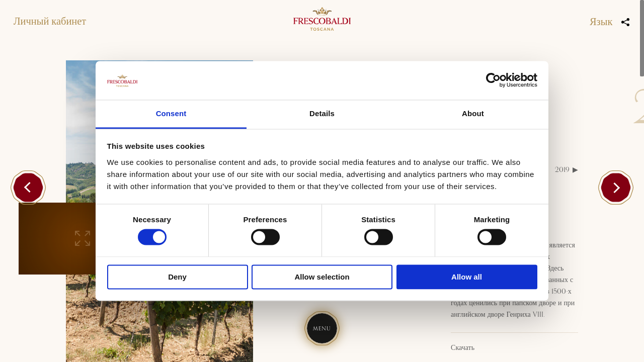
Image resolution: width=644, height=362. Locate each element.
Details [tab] (322, 113)
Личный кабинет (50, 22)
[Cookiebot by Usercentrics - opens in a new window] (493, 80)
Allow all (467, 277)
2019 (562, 170)
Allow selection (322, 277)
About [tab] (473, 113)
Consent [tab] (171, 113)
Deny (177, 277)
